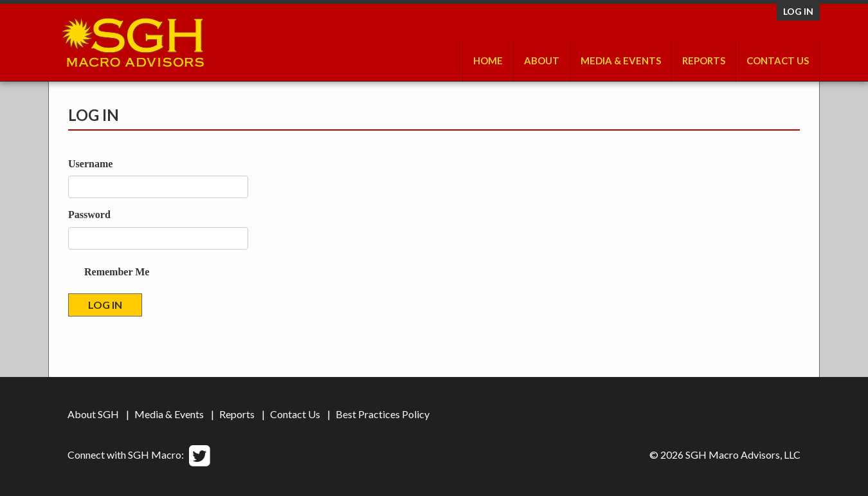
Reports (704, 60)
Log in (798, 11)
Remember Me (117, 272)
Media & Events (621, 60)
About (542, 60)
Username (90, 164)
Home (488, 60)
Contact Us (778, 60)
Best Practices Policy (383, 414)
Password (89, 215)
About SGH (93, 414)
